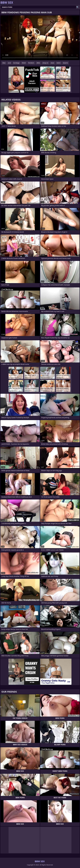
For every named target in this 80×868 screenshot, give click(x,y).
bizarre (65, 63)
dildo (38, 63)
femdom (31, 63)
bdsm (59, 63)
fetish (24, 63)
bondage (16, 63)
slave (52, 63)
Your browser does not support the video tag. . (40, 38)
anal (9, 63)
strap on (45, 63)
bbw (4, 63)
